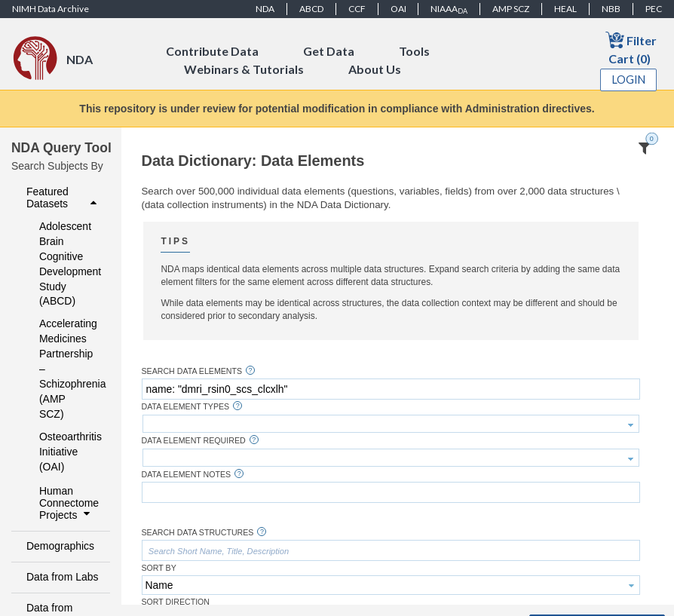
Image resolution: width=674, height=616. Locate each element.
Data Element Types (186, 407)
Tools (414, 51)
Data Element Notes (187, 475)
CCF (357, 9)
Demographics (60, 546)
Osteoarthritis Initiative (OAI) (64, 452)
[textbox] (391, 389)
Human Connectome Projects (69, 503)
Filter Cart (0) (631, 48)
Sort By (159, 568)
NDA (265, 9)
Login (629, 80)
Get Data (329, 51)
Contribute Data (212, 51)
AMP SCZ (511, 9)
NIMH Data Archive (51, 9)
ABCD (311, 9)
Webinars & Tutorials (244, 69)
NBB (611, 9)
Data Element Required (194, 441)
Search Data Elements (192, 371)
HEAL (565, 9)
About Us (375, 69)
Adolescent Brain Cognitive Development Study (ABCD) (64, 264)
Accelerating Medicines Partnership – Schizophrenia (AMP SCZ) (64, 369)
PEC (654, 9)
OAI (398, 9)
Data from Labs (62, 577)
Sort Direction (176, 602)
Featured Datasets (63, 198)
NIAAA (449, 9)
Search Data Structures (198, 533)
